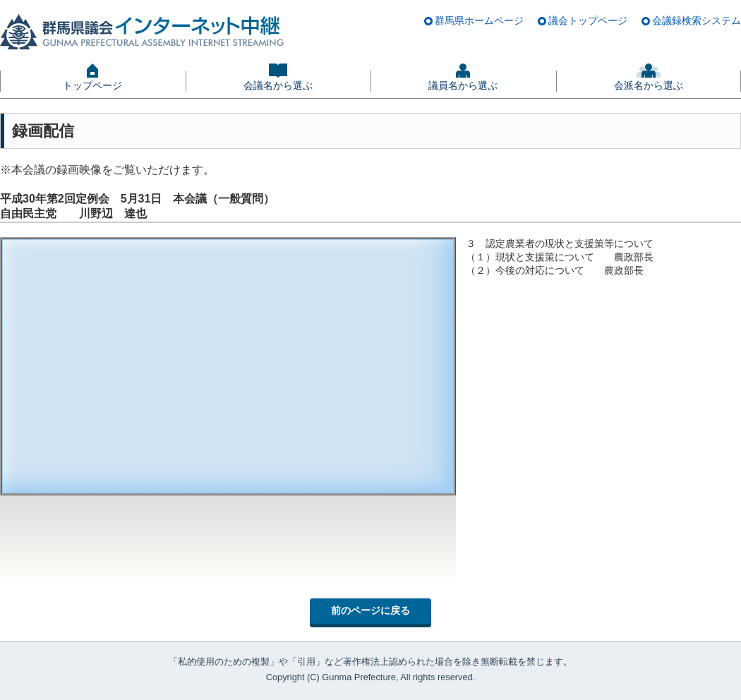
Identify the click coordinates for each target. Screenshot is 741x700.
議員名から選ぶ (463, 85)
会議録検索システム (697, 20)
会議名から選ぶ (278, 85)
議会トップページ (588, 20)
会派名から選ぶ (649, 85)
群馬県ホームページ (479, 20)
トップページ (92, 85)
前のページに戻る (370, 610)
